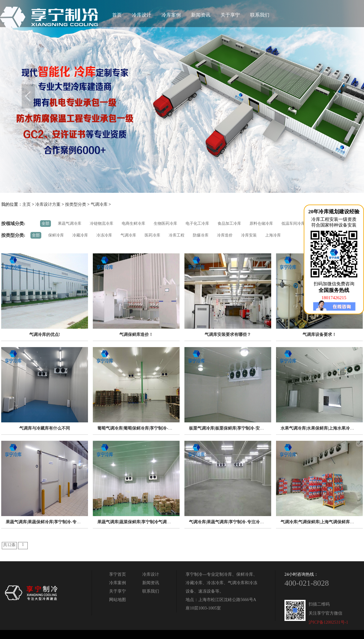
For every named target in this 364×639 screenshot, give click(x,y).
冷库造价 (225, 235)
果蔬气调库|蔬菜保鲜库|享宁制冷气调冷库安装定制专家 (149, 522)
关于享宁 (230, 15)
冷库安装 (249, 235)
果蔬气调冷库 (70, 223)
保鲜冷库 (56, 235)
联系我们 (260, 15)
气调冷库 (99, 204)
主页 (27, 204)
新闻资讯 (201, 15)
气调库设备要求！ (319, 335)
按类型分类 (76, 204)
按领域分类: (13, 224)
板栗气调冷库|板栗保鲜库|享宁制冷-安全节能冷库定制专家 (243, 428)
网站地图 (118, 600)
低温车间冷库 (293, 223)
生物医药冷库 (165, 223)
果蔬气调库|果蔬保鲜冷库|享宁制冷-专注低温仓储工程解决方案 (64, 522)
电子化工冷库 (197, 223)
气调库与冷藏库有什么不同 (45, 428)
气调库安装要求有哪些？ (228, 335)
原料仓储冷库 (261, 223)
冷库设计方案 (48, 204)
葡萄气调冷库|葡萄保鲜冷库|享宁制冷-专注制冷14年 (145, 428)
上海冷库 (273, 235)
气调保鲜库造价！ (136, 335)
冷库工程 (177, 235)
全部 (45, 223)
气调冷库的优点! (45, 335)
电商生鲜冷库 (133, 223)
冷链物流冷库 (102, 223)
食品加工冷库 (229, 223)
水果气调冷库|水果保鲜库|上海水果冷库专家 (322, 428)
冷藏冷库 (80, 235)
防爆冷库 (201, 235)
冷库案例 (171, 15)
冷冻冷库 (104, 235)
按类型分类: (13, 235)
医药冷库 (152, 235)
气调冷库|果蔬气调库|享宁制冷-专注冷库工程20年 (235, 522)
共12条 (9, 545)
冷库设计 (142, 15)
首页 (117, 15)
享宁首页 (118, 574)
